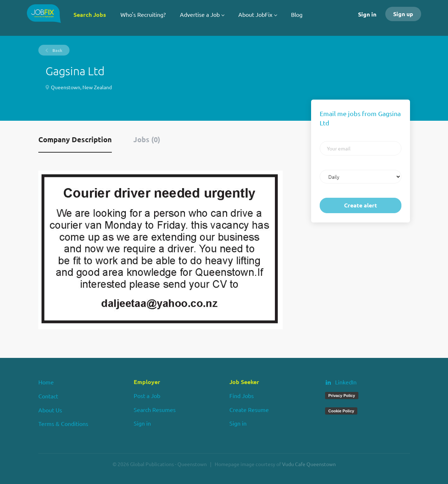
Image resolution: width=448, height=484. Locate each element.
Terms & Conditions (63, 423)
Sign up (403, 14)
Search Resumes (155, 409)
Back (57, 50)
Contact (48, 396)
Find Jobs (242, 396)
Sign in (367, 14)
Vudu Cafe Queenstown (309, 464)
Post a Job (147, 396)
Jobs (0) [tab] (147, 139)
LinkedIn (346, 382)
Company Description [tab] (75, 139)
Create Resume (249, 409)
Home (46, 382)
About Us (50, 410)
